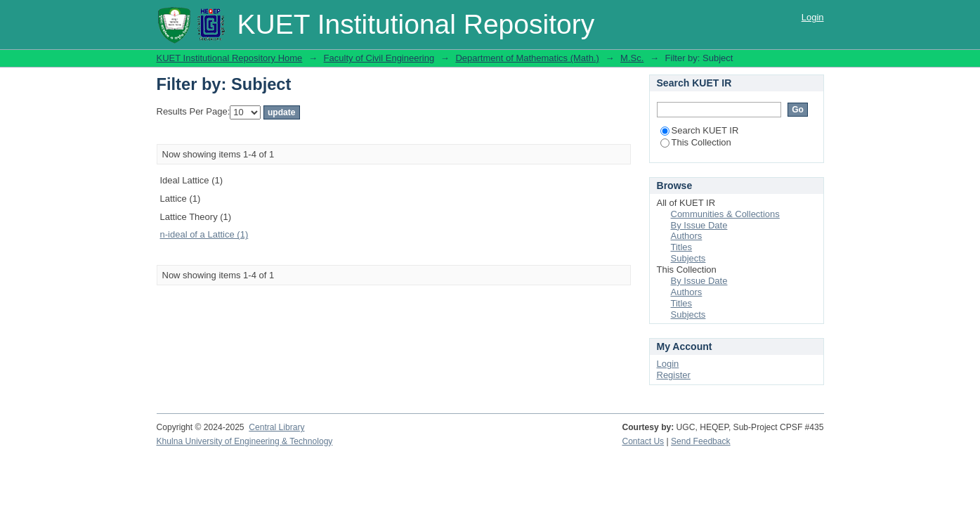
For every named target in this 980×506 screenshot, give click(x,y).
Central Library (276, 427)
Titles (682, 247)
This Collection (696, 142)
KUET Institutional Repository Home (230, 58)
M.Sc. (632, 58)
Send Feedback (701, 441)
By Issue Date (699, 225)
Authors (687, 236)
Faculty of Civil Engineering (379, 58)
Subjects (688, 258)
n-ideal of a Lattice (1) (204, 234)
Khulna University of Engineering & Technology (245, 441)
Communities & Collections (725, 214)
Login (813, 17)
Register (674, 375)
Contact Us (643, 441)
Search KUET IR (700, 130)
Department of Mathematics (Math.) (527, 58)
